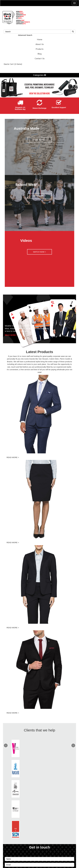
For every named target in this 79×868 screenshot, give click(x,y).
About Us (40, 45)
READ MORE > (40, 140)
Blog (39, 54)
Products (39, 49)
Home (40, 40)
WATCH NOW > (39, 252)
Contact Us (40, 59)
